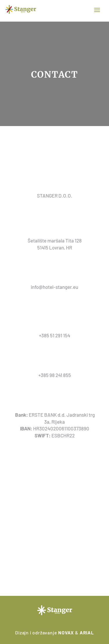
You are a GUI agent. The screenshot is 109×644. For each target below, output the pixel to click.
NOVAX (66, 632)
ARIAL (87, 632)
